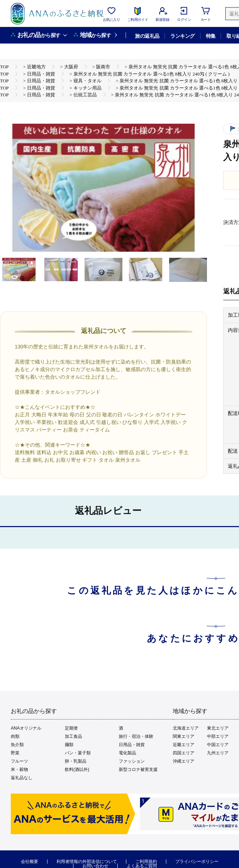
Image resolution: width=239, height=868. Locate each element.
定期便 (71, 728)
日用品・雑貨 (132, 745)
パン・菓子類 (78, 753)
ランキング (182, 36)
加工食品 (73, 736)
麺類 (69, 745)
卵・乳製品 (76, 761)
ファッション (132, 761)
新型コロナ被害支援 (138, 769)
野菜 (15, 753)
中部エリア (218, 736)
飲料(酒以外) (77, 769)
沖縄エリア (184, 761)
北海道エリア (186, 728)
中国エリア (218, 745)
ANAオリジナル (26, 728)
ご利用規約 (146, 862)
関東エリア (184, 736)
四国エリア (184, 753)
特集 (211, 36)
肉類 (15, 736)
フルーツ (19, 761)
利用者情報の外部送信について (87, 862)
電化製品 (127, 753)
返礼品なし (22, 778)
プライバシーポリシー (197, 862)
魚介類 (17, 745)
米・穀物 (19, 769)
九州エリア (218, 753)
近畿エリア (184, 745)
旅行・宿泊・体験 (136, 736)
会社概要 (30, 862)
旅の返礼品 (147, 36)
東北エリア (218, 728)
